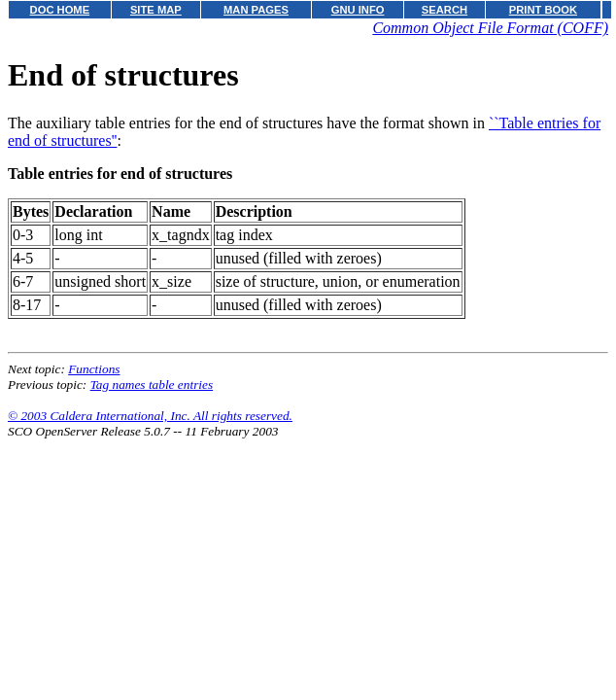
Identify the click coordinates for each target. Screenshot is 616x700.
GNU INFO (358, 10)
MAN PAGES (256, 10)
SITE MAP (156, 10)
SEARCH (445, 10)
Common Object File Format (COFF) (490, 28)
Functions (94, 369)
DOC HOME (60, 10)
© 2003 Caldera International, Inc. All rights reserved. (150, 416)
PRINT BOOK (543, 10)
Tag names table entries (152, 385)
